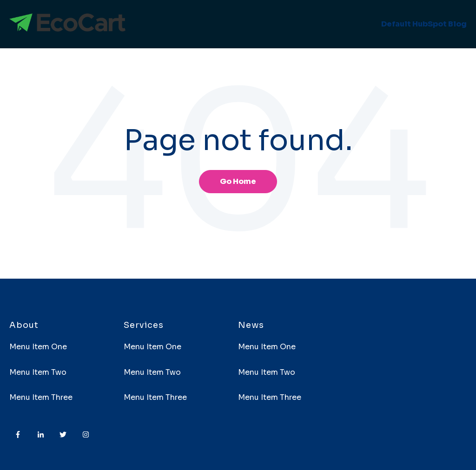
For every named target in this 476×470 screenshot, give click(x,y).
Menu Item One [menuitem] (38, 347)
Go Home (238, 181)
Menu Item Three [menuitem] (41, 397)
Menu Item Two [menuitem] (38, 372)
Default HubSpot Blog (424, 24)
